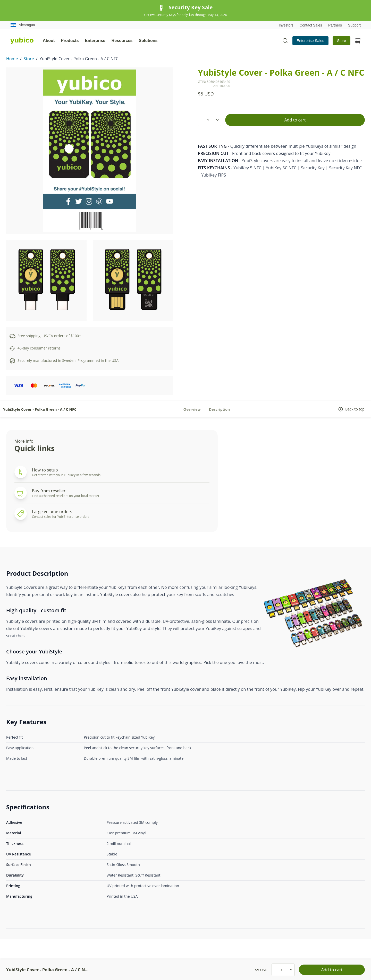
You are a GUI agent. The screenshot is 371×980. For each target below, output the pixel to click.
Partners (335, 25)
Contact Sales (311, 25)
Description (220, 409)
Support (354, 25)
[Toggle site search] (285, 41)
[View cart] (358, 41)
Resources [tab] (122, 41)
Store (342, 41)
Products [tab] (70, 41)
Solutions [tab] (148, 41)
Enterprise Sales (311, 41)
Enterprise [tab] (95, 41)
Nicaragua (23, 25)
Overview (192, 409)
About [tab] (49, 41)
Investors (286, 25)
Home (12, 59)
